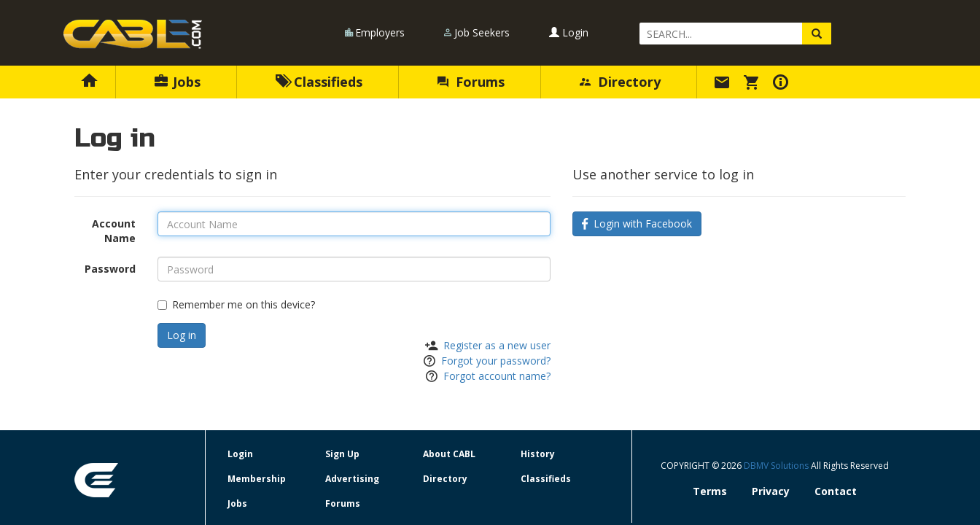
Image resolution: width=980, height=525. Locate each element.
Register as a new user (497, 345)
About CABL (449, 454)
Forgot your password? (496, 361)
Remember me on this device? (236, 304)
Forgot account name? (497, 376)
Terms (710, 491)
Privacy (771, 491)
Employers (380, 32)
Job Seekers (482, 32)
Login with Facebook (637, 223)
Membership (257, 479)
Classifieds (319, 82)
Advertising (352, 479)
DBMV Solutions (777, 466)
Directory (620, 82)
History (538, 454)
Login (569, 32)
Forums (471, 82)
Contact (836, 491)
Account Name (114, 231)
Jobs (178, 82)
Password (110, 269)
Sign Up (342, 454)
